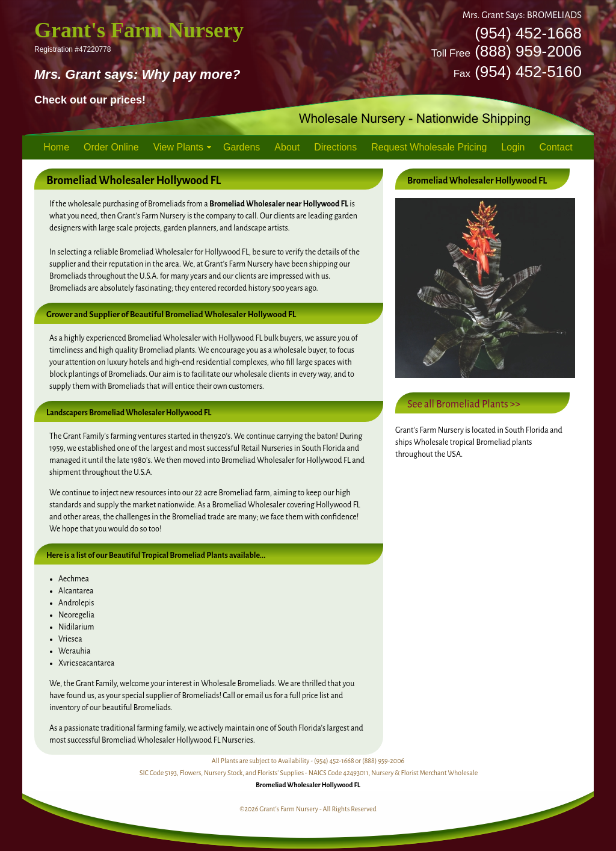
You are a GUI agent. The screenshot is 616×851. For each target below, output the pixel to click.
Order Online (111, 147)
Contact (556, 147)
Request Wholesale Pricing (429, 147)
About (287, 147)
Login (513, 147)
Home (56, 147)
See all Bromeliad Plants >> (464, 404)
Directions (335, 147)
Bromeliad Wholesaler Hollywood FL (308, 785)
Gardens (242, 147)
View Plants (178, 147)
